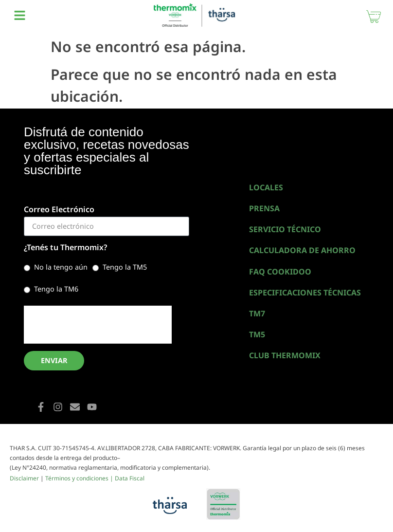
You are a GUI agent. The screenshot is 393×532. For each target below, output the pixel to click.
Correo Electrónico (59, 210)
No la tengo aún (61, 267)
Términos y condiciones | (80, 478)
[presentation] (98, 325)
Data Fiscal (130, 478)
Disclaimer (24, 478)
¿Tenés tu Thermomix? (65, 248)
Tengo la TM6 (56, 289)
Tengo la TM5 (125, 267)
